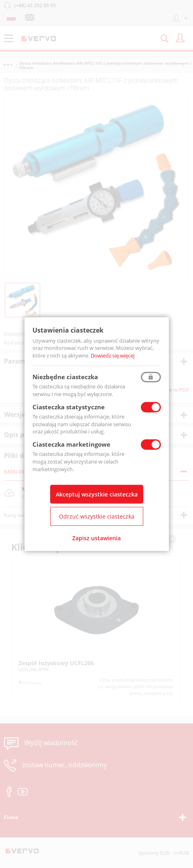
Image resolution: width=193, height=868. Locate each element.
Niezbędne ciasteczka (65, 377)
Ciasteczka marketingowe (71, 444)
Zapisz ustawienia (96, 538)
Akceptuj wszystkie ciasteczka (97, 494)
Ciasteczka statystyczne (69, 407)
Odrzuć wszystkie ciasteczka (97, 516)
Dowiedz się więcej (113, 355)
